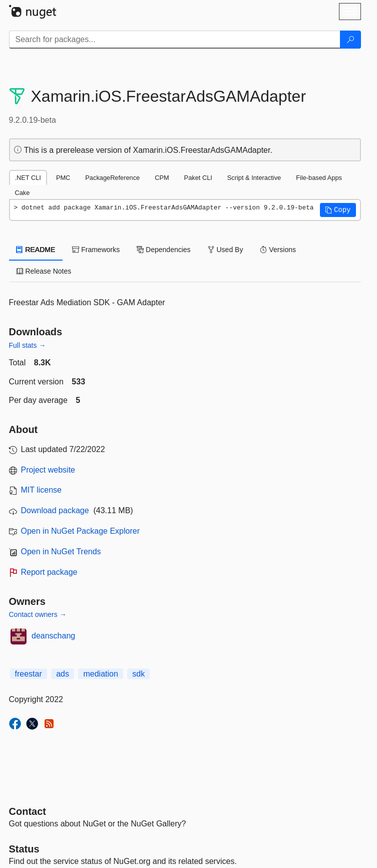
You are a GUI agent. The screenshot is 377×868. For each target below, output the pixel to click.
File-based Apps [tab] (319, 178)
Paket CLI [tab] (198, 178)
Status (24, 849)
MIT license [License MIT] (42, 490)
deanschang (53, 636)
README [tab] (36, 250)
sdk (138, 674)
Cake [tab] (23, 193)
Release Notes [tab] (44, 271)
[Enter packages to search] (175, 40)
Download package (55, 510)
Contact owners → (38, 614)
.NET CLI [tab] (28, 178)
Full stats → (28, 345)
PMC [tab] (63, 178)
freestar (29, 674)
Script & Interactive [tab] (254, 178)
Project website (48, 470)
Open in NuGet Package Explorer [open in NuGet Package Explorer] (80, 531)
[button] (338, 210)
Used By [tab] (226, 250)
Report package (49, 572)
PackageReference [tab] (112, 178)
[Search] (350, 40)
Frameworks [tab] (96, 250)
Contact (28, 811)
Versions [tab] (278, 250)
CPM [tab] (162, 178)
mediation (100, 674)
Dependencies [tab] (163, 250)
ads (63, 674)
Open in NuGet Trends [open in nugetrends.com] (61, 552)
